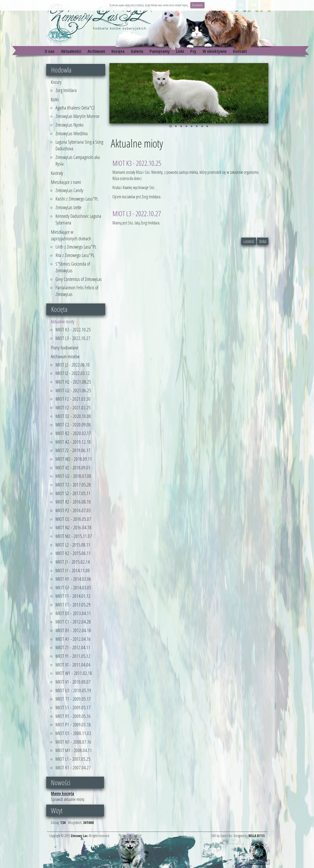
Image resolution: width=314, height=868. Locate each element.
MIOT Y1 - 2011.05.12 (73, 656)
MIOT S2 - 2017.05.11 (73, 493)
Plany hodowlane (65, 348)
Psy (193, 51)
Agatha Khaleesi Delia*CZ (75, 108)
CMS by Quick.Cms (221, 836)
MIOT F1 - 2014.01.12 (73, 596)
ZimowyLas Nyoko (69, 125)
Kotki (55, 99)
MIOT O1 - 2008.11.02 (73, 733)
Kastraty (57, 173)
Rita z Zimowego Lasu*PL (75, 255)
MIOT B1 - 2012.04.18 (73, 630)
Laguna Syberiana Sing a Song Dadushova (79, 145)
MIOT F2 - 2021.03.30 (73, 399)
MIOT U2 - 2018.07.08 (73, 476)
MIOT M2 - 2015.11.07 (74, 536)
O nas (50, 51)
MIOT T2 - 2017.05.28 (73, 485)
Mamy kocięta (62, 793)
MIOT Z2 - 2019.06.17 (73, 450)
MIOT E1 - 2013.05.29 (73, 604)
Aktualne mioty (63, 321)
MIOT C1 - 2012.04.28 (73, 622)
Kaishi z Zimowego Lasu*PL (77, 199)
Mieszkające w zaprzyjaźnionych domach (71, 235)
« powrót (249, 241)
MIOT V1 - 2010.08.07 (73, 682)
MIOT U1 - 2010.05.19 (73, 690)
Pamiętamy (160, 51)
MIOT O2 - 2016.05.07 (73, 519)
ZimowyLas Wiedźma (72, 133)
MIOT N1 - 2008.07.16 (73, 742)
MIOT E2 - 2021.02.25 (73, 407)
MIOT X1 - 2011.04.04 (73, 665)
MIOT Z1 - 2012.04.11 (73, 647)
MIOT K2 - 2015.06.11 (73, 553)
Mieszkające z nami (66, 182)
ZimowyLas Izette (68, 207)
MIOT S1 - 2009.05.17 (73, 707)
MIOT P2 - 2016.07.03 (73, 510)
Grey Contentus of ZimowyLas (79, 279)
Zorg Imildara (66, 90)
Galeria (137, 51)
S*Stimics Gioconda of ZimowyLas (73, 267)
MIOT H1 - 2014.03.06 (73, 579)
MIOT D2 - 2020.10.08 (73, 416)
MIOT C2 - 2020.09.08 (73, 424)
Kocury (56, 82)
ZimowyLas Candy (69, 190)
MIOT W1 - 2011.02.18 (74, 673)
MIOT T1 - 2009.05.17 (73, 699)
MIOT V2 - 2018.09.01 (73, 467)
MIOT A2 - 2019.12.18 (73, 442)
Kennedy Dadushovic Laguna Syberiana (78, 219)
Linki (180, 51)
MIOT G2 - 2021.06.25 (73, 390)
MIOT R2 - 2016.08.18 (73, 502)
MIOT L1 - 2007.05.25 (73, 759)
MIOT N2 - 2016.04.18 (73, 527)
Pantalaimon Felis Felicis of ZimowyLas (77, 291)
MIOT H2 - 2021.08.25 (73, 382)
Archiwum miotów (65, 356)
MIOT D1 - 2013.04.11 (73, 613)
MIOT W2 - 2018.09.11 (74, 459)
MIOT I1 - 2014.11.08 (73, 570)
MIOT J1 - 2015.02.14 (73, 562)
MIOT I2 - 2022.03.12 (73, 373)
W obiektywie (215, 51)
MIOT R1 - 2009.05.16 (73, 716)
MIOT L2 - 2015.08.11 (73, 545)
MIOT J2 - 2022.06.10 (73, 365)
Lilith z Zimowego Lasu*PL (76, 247)
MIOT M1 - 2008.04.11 (74, 750)
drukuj (263, 241)
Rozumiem (197, 5)
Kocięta (118, 51)
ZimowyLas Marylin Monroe (77, 116)
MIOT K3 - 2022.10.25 (73, 329)
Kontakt (240, 51)
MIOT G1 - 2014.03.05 (73, 587)
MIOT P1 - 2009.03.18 (73, 724)
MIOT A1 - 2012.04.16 (73, 639)
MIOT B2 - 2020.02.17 (73, 433)
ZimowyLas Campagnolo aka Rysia (78, 160)
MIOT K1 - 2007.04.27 (73, 767)
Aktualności (71, 51)
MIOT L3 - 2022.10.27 (73, 338)
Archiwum (96, 51)
